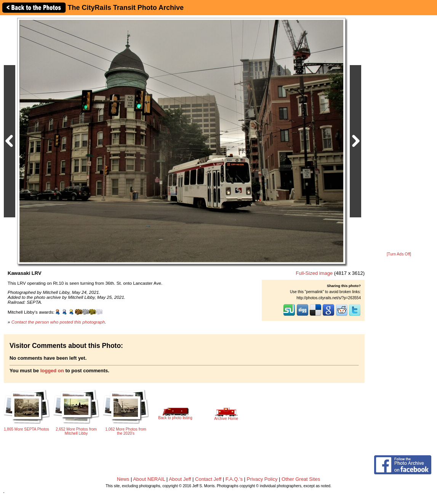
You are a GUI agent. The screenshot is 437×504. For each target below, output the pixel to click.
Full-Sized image (314, 273)
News (123, 479)
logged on (52, 371)
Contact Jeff (208, 479)
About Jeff (180, 479)
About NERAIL (149, 479)
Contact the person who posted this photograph (58, 322)
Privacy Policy (262, 479)
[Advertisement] (399, 134)
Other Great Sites (301, 479)
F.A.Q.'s (234, 479)
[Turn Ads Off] (399, 254)
